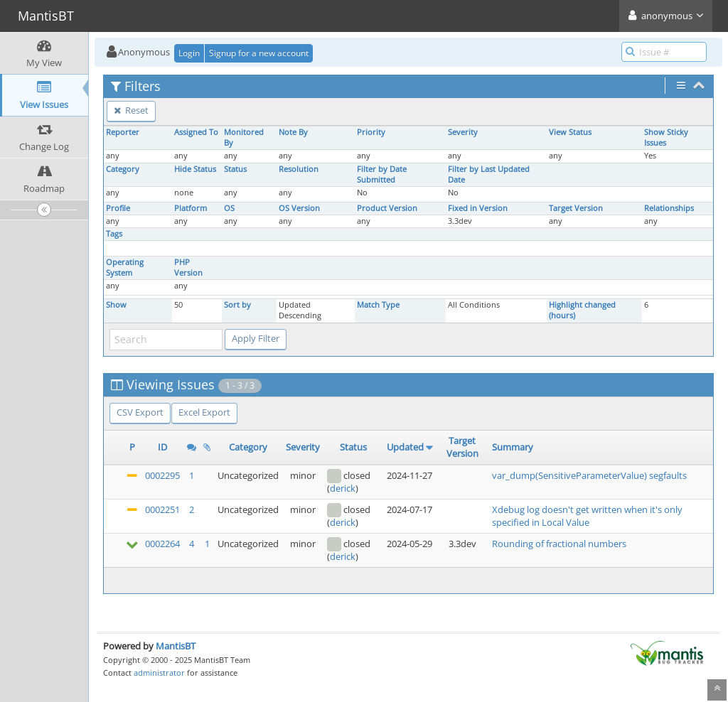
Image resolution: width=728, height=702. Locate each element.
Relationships (669, 208)
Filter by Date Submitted (382, 174)
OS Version (299, 208)
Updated (405, 447)
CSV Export (140, 412)
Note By (293, 132)
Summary (513, 447)
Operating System (125, 268)
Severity (463, 132)
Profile (118, 208)
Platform (191, 208)
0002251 (162, 509)
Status (235, 169)
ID (162, 447)
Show (116, 305)
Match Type (378, 305)
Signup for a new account (259, 53)
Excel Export (204, 412)
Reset (131, 110)
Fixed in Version (478, 208)
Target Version (576, 208)
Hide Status (195, 169)
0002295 (162, 475)
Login (189, 53)
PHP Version (188, 268)
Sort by (237, 305)
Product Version (387, 208)
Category (123, 169)
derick (343, 488)
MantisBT (176, 646)
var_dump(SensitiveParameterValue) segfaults (589, 475)
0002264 (162, 544)
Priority (371, 132)
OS (229, 208)
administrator (159, 673)
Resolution (299, 169)
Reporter (123, 132)
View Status (570, 132)
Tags (114, 234)
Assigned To (196, 132)
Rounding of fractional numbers (559, 544)
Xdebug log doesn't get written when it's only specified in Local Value (587, 516)
